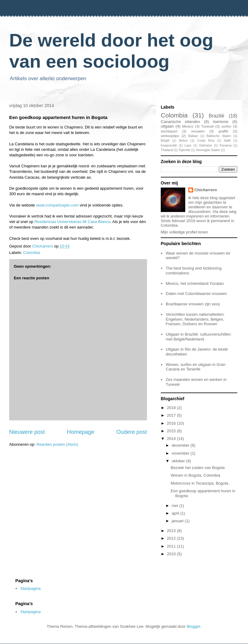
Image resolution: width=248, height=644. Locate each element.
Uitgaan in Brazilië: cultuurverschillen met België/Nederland (198, 337)
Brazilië (217, 116)
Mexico (188, 126)
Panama (226, 145)
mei (176, 506)
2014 (172, 439)
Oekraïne (206, 145)
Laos (188, 145)
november (181, 453)
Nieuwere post (27, 432)
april (176, 513)
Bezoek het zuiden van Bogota (197, 468)
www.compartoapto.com (57, 205)
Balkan (193, 136)
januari (178, 521)
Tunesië (207, 126)
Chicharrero (206, 190)
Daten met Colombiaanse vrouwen (196, 294)
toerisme (221, 122)
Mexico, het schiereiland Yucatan (195, 283)
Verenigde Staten (208, 150)
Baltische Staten (219, 136)
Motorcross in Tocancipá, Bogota (199, 483)
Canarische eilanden (180, 122)
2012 (172, 538)
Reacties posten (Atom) (57, 444)
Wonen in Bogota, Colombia (195, 475)
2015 (172, 431)
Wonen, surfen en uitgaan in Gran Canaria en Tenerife (195, 367)
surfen (226, 126)
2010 (172, 554)
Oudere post (132, 432)
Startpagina (30, 588)
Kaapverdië (169, 145)
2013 (172, 531)
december (181, 445)
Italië (227, 141)
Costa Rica (206, 141)
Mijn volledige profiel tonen (184, 232)
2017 (172, 415)
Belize (183, 141)
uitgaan (167, 126)
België (165, 141)
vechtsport (169, 131)
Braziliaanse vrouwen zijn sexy (193, 304)
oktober (179, 461)
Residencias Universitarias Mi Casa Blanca (72, 222)
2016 (172, 423)
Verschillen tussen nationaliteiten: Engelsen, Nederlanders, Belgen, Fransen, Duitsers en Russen (195, 319)
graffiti (224, 131)
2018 (172, 408)
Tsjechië (184, 150)
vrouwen (198, 131)
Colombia (32, 253)
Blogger (194, 626)
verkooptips (170, 136)
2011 (172, 546)
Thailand (167, 150)
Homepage (81, 432)
